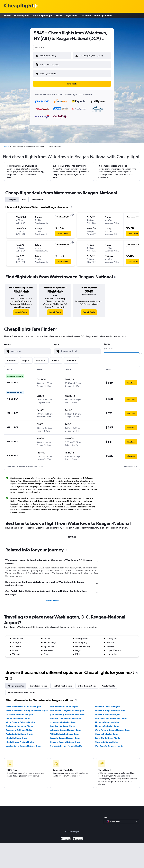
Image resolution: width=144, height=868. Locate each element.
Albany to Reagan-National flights (66, 730)
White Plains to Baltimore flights (65, 734)
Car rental (86, 15)
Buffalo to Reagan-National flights (66, 718)
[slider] (141, 352)
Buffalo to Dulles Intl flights (18, 718)
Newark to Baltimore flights (107, 714)
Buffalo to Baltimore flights (62, 726)
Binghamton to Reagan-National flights (24, 746)
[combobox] (41, 48)
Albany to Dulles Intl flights (107, 726)
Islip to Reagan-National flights (20, 742)
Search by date (22, 15)
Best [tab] (24, 199)
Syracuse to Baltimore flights (19, 730)
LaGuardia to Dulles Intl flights (64, 706)
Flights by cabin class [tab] (62, 686)
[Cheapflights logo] (20, 6)
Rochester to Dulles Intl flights (19, 726)
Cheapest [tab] (12, 199)
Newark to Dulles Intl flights (107, 706)
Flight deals (72, 15)
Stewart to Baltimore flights (107, 738)
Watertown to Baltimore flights (109, 746)
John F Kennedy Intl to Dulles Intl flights (23, 706)
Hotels (59, 15)
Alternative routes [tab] (16, 686)
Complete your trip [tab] (38, 686)
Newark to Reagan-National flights (111, 710)
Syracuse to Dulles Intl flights (63, 722)
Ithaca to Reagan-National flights (65, 738)
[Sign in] (117, 16)
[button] (52, 56)
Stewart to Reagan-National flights (66, 746)
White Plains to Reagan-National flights (113, 730)
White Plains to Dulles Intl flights (20, 722)
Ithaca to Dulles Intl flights (107, 734)
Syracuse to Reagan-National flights (111, 718)
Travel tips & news (103, 15)
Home (7, 15)
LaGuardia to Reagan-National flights (67, 710)
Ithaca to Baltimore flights (106, 742)
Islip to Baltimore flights (17, 738)
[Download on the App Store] (78, 839)
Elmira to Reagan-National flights (65, 742)
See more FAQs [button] (52, 600)
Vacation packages (42, 15)
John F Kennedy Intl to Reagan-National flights (27, 710)
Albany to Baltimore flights (107, 722)
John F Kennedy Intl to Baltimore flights (68, 714)
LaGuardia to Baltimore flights (19, 714)
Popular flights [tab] (108, 686)
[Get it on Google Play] (66, 839)
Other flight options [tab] (87, 686)
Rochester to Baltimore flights (19, 734)
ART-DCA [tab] (72, 537)
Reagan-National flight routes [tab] (21, 692)
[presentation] (103, 39)
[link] (21, 312)
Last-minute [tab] (37, 199)
